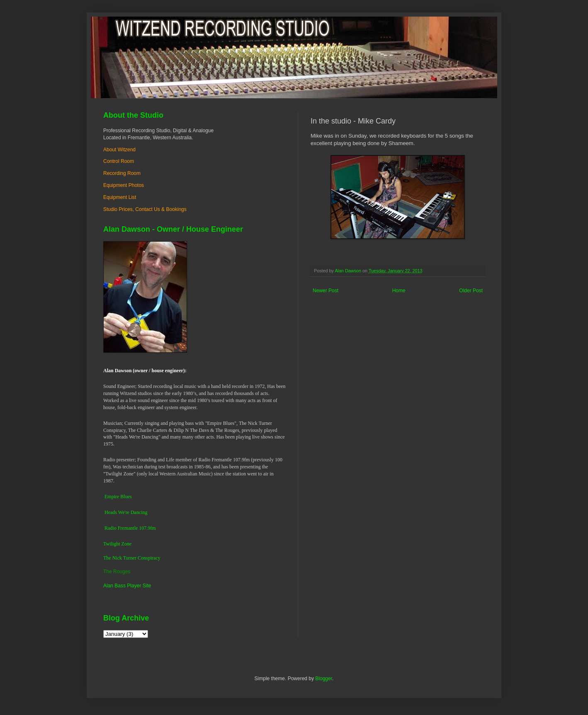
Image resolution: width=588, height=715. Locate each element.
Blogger (324, 679)
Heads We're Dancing (126, 512)
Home (399, 291)
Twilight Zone (117, 544)
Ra (107, 528)
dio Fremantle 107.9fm (133, 528)
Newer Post (326, 291)
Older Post (471, 291)
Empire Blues (118, 497)
